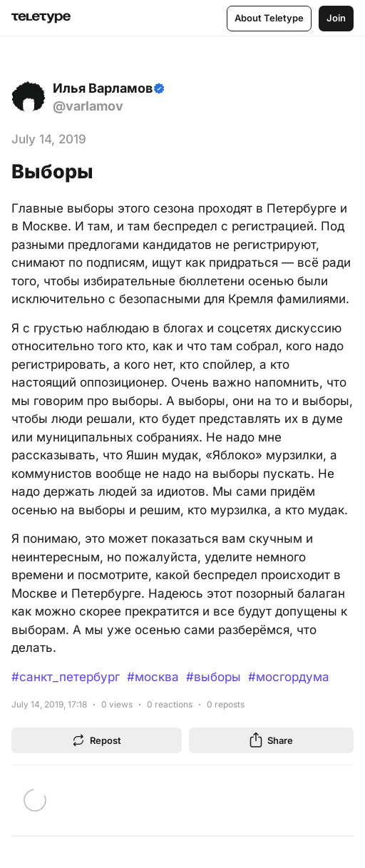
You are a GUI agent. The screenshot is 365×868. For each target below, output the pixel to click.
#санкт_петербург (66, 677)
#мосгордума (289, 677)
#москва (153, 677)
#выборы (214, 677)
